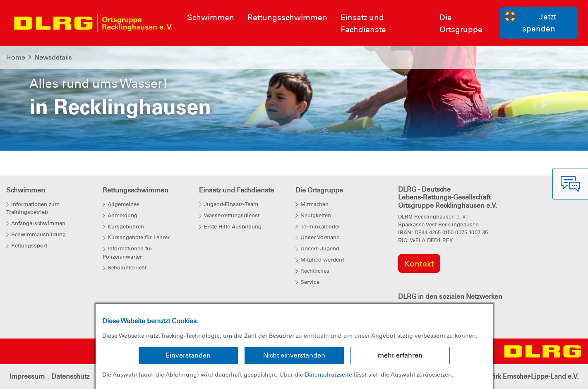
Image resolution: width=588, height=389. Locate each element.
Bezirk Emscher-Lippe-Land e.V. (530, 376)
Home (16, 57)
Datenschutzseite (329, 375)
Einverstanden (188, 355)
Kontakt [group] (419, 264)
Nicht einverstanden (294, 355)
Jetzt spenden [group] (530, 22)
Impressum (27, 376)
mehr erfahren (400, 355)
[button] (44, 107)
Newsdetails (53, 57)
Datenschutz (70, 376)
